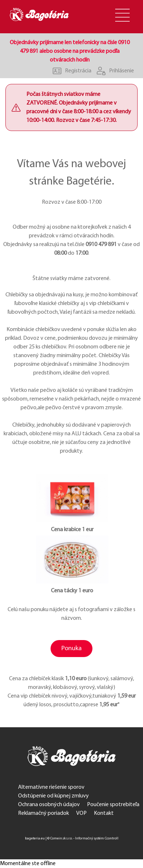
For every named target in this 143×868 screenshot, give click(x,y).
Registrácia (69, 71)
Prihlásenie (113, 71)
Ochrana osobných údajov (49, 805)
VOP (81, 813)
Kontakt (104, 813)
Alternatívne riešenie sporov (51, 787)
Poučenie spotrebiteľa (113, 805)
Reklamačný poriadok (44, 813)
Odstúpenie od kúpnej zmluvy (53, 796)
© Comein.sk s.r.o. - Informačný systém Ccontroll (83, 839)
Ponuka (71, 649)
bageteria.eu (35, 839)
